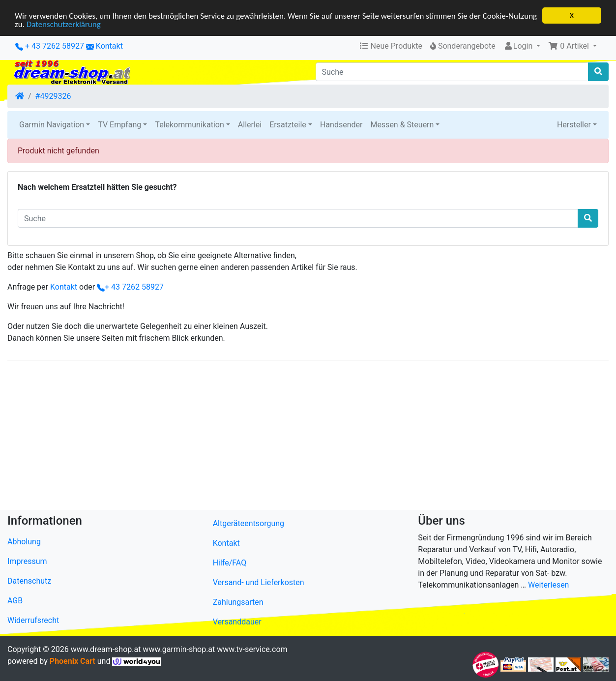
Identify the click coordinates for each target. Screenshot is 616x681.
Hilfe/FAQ (230, 563)
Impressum (27, 561)
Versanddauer (237, 622)
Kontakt (109, 46)
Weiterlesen (548, 585)
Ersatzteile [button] (288, 125)
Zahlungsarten (238, 602)
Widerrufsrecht (33, 620)
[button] (572, 46)
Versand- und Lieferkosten (259, 582)
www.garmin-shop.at (179, 649)
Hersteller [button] (574, 125)
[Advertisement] (302, 437)
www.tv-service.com (252, 649)
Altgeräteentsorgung (249, 523)
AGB (15, 601)
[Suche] (452, 72)
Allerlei (250, 125)
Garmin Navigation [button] (52, 125)
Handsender (341, 125)
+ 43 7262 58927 (50, 46)
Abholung (24, 542)
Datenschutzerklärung (64, 24)
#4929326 (53, 96)
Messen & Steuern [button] (402, 125)
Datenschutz (29, 581)
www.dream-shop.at (106, 649)
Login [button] (519, 46)
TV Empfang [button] (119, 125)
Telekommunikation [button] (189, 125)
